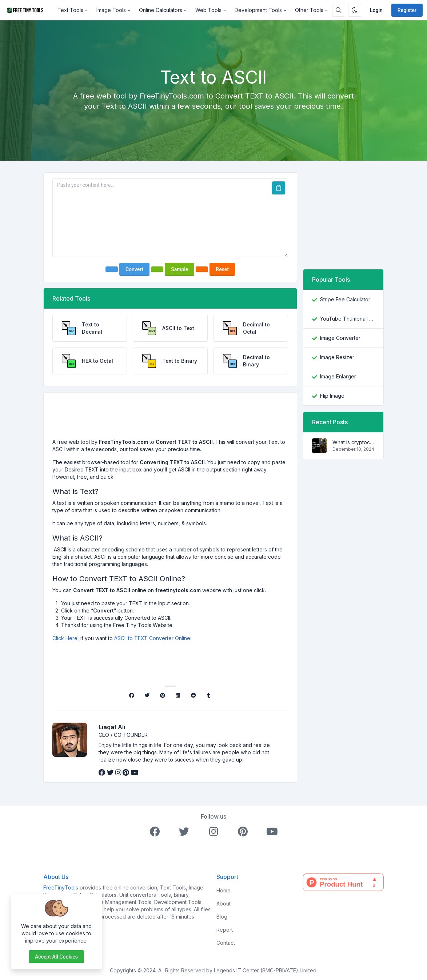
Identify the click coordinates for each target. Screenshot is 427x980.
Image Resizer (337, 357)
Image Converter (340, 338)
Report (225, 930)
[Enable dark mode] (355, 10)
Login (376, 10)
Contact (226, 943)
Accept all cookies (56, 957)
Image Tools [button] (111, 10)
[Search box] (339, 10)
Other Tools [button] (309, 10)
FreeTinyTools (61, 887)
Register (407, 10)
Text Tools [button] (70, 10)
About (224, 903)
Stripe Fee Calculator (345, 299)
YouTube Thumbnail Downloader (347, 319)
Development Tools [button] (258, 10)
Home (224, 890)
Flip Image (332, 396)
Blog (222, 917)
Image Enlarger (338, 376)
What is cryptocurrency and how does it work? (354, 442)
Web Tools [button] (208, 10)
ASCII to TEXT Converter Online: (153, 638)
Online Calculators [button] (161, 10)
